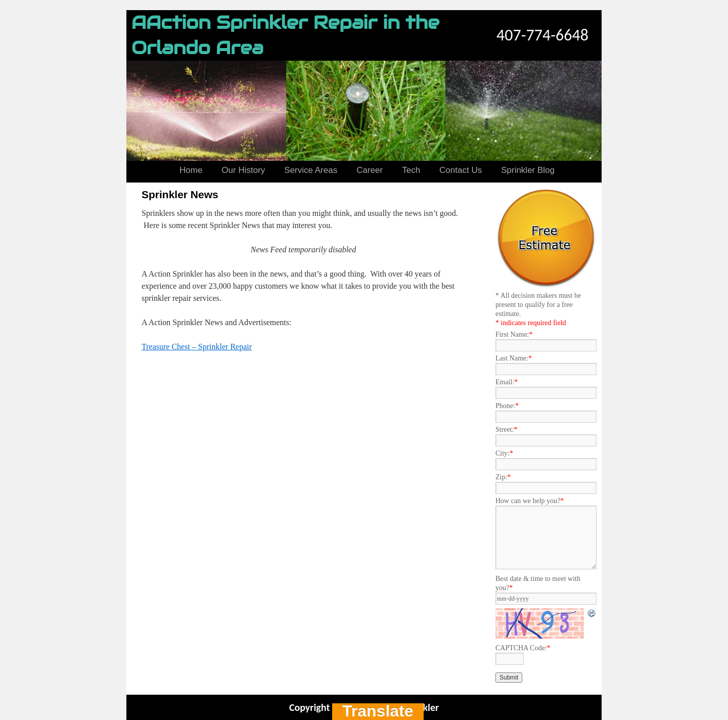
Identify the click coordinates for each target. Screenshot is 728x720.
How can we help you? (530, 501)
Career (370, 170)
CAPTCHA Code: (523, 648)
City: (504, 453)
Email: (507, 382)
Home (191, 170)
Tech (411, 170)
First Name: (514, 334)
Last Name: (514, 358)
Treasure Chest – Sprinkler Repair (197, 347)
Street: (507, 430)
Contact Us (461, 170)
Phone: (507, 406)
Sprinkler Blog (528, 170)
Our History (243, 170)
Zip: (503, 477)
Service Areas (311, 170)
